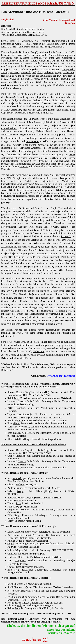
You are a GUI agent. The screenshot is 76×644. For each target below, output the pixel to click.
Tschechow (69, 72)
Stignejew (20, 521)
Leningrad (58, 66)
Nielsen (17, 603)
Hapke (19, 488)
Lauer (20, 421)
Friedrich (20, 456)
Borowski (17, 478)
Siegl (17, 515)
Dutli (17, 398)
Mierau (16, 423)
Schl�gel (17, 507)
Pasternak (26, 72)
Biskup (18, 532)
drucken (37, 640)
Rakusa (17, 433)
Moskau (44, 66)
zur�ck (26, 640)
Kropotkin (20, 408)
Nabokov (49, 72)
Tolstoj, (5, 72)
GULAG (24, 166)
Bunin (47, 100)
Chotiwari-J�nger (23, 584)
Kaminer (32, 597)
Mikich (17, 501)
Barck (19, 392)
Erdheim (20, 485)
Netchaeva (24, 427)
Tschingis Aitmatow (50, 187)
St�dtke (18, 439)
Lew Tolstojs (32, 141)
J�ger (20, 491)
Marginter (20, 560)
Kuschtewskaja (24, 414)
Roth (19, 503)
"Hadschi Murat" (27, 250)
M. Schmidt (23, 510)
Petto (17, 608)
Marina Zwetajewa (39, 145)
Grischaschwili (23, 591)
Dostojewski (68, 70)
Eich (19, 605)
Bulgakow (38, 72)
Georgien (34, 61)
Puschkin (15, 72)
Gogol (58, 72)
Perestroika (7, 58)
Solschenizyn (59, 100)
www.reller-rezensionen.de (61, 376)
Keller (21, 554)
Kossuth (22, 401)
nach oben (46, 640)
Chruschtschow (9, 129)
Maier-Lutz (23, 498)
